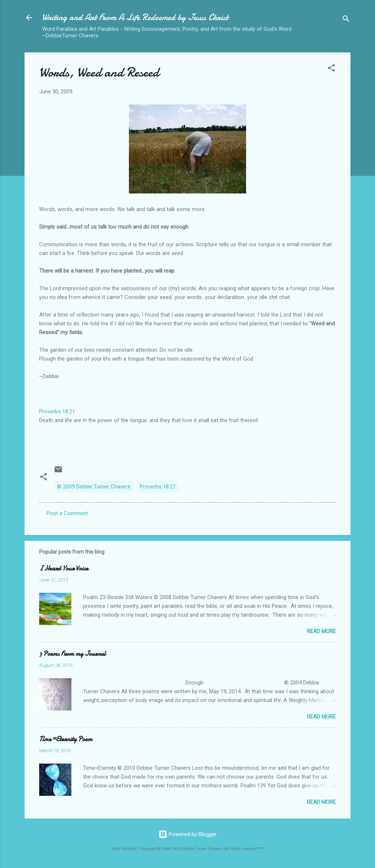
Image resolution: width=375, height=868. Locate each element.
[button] (331, 69)
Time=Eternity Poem (66, 739)
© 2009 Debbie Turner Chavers (94, 487)
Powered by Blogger (188, 834)
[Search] (346, 20)
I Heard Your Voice (64, 568)
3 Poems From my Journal (73, 654)
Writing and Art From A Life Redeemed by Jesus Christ (135, 17)
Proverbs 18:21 (57, 411)
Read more (321, 631)
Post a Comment (67, 513)
